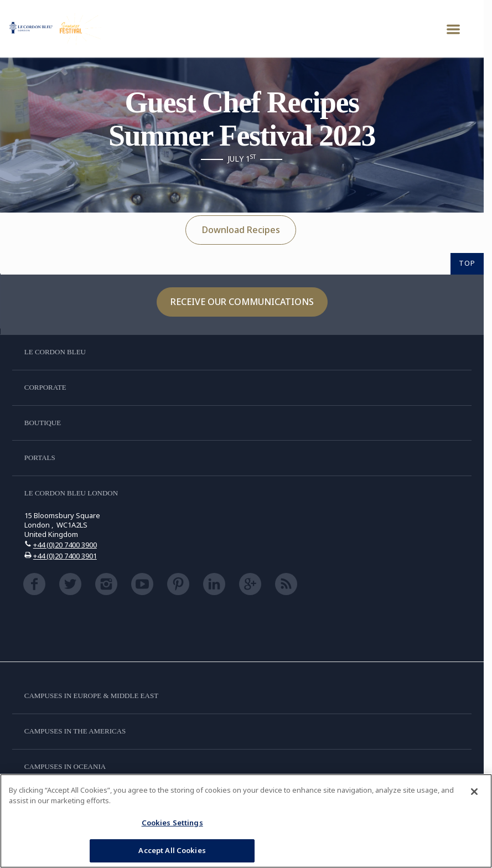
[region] (246, 821)
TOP (467, 263)
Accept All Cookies (172, 850)
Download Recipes (241, 230)
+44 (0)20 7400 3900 (65, 545)
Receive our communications (242, 302)
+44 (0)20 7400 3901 (65, 556)
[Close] (474, 792)
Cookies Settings (172, 823)
